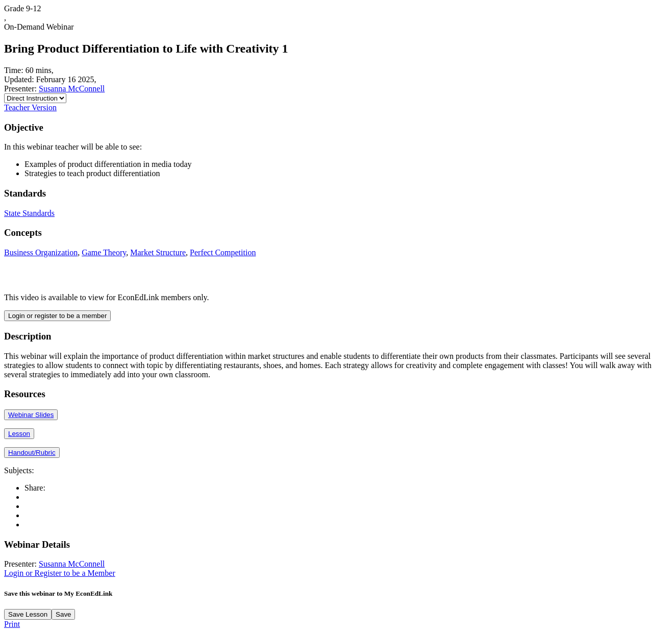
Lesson (19, 434)
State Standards (29, 213)
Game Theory (104, 252)
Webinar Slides (31, 415)
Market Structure (158, 252)
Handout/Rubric (32, 453)
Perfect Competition (223, 252)
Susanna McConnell (72, 89)
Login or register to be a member (57, 316)
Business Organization (41, 252)
